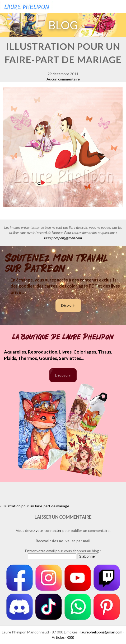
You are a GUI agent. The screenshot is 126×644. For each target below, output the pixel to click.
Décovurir (68, 305)
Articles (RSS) (63, 637)
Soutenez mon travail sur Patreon (57, 263)
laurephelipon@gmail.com (63, 238)
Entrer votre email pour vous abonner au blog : (63, 551)
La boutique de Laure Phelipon (63, 337)
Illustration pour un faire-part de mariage (36, 506)
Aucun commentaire (63, 79)
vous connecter (49, 530)
